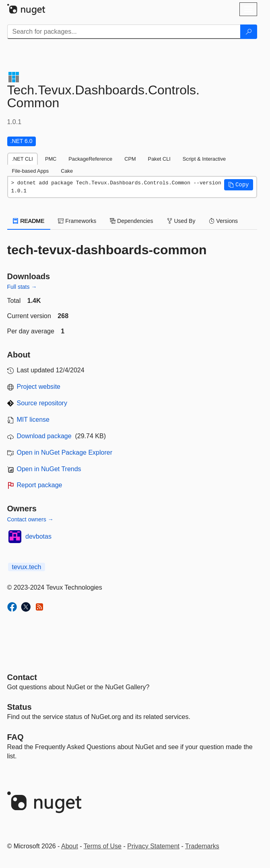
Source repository (42, 403)
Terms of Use (103, 846)
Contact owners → (30, 519)
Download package (44, 436)
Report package (40, 485)
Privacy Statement (153, 846)
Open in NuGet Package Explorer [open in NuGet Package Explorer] (65, 452)
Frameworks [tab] (77, 221)
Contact (22, 677)
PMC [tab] (51, 159)
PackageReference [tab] (90, 159)
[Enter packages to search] (124, 32)
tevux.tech (27, 567)
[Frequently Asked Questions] (15, 737)
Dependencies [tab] (131, 221)
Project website (39, 387)
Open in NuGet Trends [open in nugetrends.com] (49, 469)
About (70, 846)
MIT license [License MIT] (33, 420)
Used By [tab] (181, 221)
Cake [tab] (67, 171)
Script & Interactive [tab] (204, 159)
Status (20, 707)
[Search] (249, 32)
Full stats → (22, 287)
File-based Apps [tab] (31, 171)
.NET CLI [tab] (23, 159)
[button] (239, 185)
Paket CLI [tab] (159, 159)
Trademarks (202, 846)
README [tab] (29, 221)
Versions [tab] (223, 221)
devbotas (38, 536)
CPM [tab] (130, 159)
